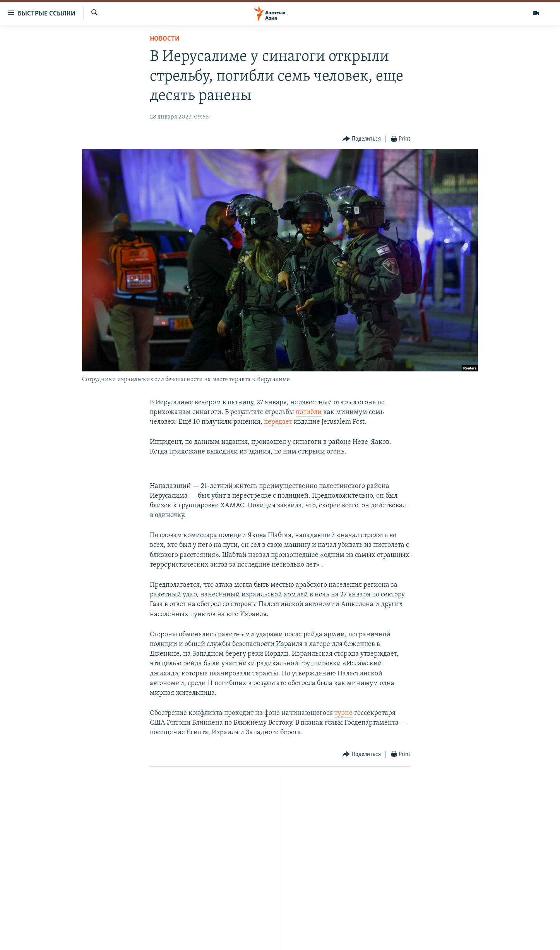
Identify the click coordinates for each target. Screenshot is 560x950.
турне (343, 713)
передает (278, 422)
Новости (165, 39)
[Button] (362, 139)
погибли (309, 412)
